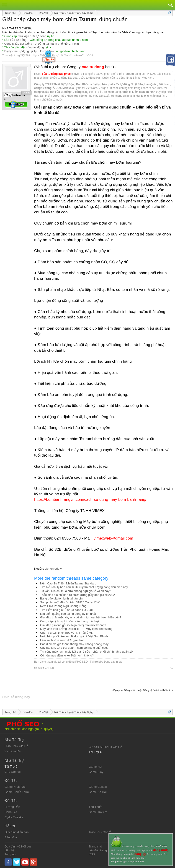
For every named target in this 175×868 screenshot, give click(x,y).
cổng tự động (35, 47)
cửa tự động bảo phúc (56, 74)
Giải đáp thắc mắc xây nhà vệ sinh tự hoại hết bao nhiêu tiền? (81, 617)
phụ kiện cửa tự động (32, 36)
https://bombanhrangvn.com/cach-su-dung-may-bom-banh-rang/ (90, 499)
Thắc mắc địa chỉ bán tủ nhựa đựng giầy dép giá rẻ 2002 (77, 595)
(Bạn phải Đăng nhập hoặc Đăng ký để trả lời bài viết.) (143, 690)
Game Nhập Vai (15, 787)
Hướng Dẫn (12, 807)
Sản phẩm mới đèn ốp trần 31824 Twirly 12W (70, 602)
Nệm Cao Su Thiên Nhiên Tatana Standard (68, 583)
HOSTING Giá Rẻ (16, 746)
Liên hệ (9, 850)
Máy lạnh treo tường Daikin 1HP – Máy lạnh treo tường (76, 629)
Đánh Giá (11, 812)
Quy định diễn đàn (17, 832)
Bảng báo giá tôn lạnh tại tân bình (62, 598)
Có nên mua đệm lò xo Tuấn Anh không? (67, 655)
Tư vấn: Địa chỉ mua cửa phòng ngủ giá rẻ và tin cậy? (76, 591)
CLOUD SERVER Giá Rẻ (105, 747)
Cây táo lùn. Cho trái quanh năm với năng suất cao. (74, 648)
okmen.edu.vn (54, 569)
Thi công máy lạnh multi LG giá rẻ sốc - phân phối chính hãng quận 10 (86, 652)
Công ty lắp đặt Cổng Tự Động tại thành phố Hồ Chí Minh (42, 44)
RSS (92, 854)
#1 (171, 668)
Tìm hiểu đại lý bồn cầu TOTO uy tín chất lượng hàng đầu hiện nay (84, 587)
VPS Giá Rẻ (13, 751)
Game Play (96, 772)
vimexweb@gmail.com (113, 538)
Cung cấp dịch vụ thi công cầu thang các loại (69, 621)
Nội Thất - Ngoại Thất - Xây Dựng (40, 55)
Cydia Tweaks (14, 817)
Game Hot (95, 767)
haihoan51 (79, 55)
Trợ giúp (10, 854)
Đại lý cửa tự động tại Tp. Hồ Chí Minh (30, 51)
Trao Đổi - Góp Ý (100, 832)
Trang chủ (95, 846)
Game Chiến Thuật (17, 792)
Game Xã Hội (98, 792)
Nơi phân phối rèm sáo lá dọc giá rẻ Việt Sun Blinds (74, 636)
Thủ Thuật (95, 807)
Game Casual (98, 787)
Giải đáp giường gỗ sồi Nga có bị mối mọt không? (73, 625)
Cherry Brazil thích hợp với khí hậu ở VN (67, 633)
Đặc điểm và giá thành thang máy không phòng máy (74, 644)
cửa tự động (18, 40)
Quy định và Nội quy (18, 846)
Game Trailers (98, 812)
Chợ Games (13, 772)
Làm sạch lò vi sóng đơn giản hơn (62, 640)
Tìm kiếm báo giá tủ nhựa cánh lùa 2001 (67, 610)
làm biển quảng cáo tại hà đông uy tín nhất (68, 614)
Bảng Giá (11, 837)
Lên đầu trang (98, 850)
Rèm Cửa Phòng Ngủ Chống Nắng (63, 606)
